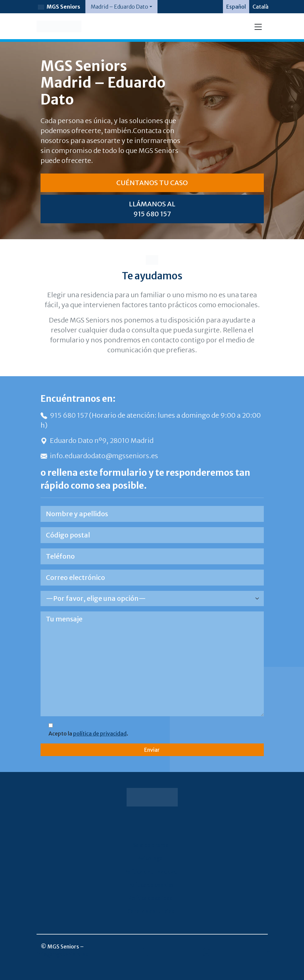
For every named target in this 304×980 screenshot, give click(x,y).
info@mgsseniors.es (62, 954)
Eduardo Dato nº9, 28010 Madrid (97, 440)
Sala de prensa (151, 845)
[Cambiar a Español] (236, 7)
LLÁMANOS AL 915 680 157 (152, 209)
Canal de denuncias (151, 911)
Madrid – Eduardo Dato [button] (119, 7)
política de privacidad (100, 734)
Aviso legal (151, 858)
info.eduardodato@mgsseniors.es (99, 456)
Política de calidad (151, 898)
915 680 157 (65, 415)
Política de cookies (151, 885)
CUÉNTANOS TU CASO (152, 183)
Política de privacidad (151, 872)
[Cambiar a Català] (260, 7)
